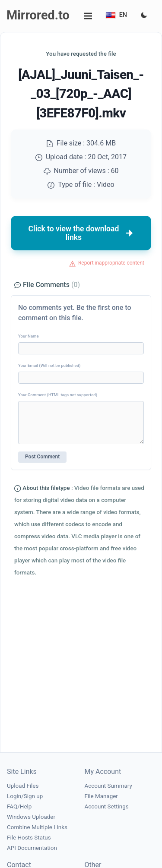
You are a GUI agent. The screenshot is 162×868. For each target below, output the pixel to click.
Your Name (29, 336)
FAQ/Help (19, 806)
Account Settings (107, 806)
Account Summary (108, 786)
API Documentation (32, 848)
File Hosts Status (29, 838)
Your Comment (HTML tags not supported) (58, 395)
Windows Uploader (31, 817)
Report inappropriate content (111, 263)
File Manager (101, 796)
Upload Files (23, 786)
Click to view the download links (81, 233)
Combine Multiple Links (37, 827)
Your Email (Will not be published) (49, 365)
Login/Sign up (25, 796)
